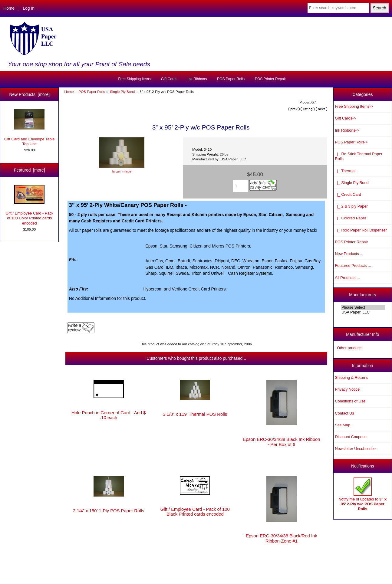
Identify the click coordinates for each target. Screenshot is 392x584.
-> (351, 142)
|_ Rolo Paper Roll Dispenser (361, 230)
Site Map (343, 425)
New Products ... (349, 254)
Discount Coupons (351, 437)
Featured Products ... (353, 266)
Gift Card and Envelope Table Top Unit (29, 128)
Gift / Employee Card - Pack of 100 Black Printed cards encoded (195, 512)
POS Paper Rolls (92, 92)
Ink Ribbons (197, 79)
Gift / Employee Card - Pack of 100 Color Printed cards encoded (29, 205)
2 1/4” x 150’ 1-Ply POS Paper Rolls (109, 511)
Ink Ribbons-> (347, 130)
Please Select (363, 307)
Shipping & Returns (352, 377)
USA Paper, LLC (363, 312)
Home (9, 8)
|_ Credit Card (348, 194)
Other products (350, 348)
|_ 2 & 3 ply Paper (351, 206)
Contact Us (345, 413)
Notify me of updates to (362, 494)
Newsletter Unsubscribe (356, 449)
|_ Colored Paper (351, 218)
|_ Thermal (345, 171)
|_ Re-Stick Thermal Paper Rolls (359, 156)
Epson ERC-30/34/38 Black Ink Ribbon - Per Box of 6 (282, 442)
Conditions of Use (350, 401)
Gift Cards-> (346, 118)
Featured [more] (30, 170)
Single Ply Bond (122, 92)
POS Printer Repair (270, 79)
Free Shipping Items (134, 79)
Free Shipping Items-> (354, 106)
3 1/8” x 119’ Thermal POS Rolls (195, 414)
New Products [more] (29, 94)
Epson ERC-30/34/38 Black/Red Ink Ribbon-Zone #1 (282, 538)
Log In (29, 8)
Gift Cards (169, 79)
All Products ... (348, 278)
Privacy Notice (347, 389)
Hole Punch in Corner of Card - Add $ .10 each (109, 415)
